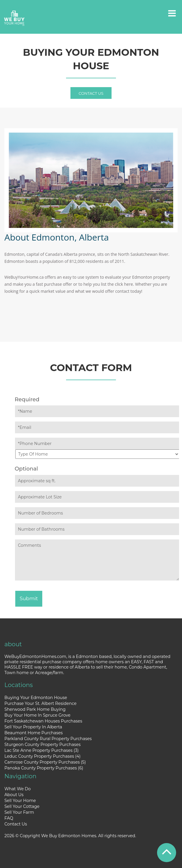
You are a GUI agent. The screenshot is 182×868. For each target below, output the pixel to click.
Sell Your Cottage (22, 806)
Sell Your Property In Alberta (33, 727)
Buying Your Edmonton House (36, 698)
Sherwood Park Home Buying (35, 709)
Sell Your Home (20, 801)
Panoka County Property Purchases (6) (44, 768)
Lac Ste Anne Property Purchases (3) (42, 750)
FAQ (9, 818)
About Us (14, 795)
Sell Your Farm (19, 812)
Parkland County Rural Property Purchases (48, 739)
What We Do (18, 789)
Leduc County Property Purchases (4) (42, 756)
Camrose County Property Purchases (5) (45, 762)
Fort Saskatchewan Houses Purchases (43, 721)
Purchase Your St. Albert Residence (41, 703)
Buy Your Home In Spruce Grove (37, 715)
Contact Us (91, 93)
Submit (29, 598)
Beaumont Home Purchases (34, 733)
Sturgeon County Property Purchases (42, 745)
